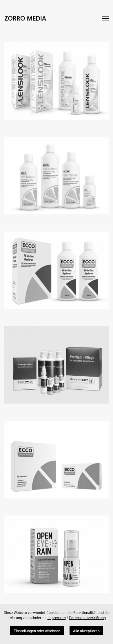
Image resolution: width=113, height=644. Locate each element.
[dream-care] (57, 363)
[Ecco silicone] (57, 458)
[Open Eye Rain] (57, 552)
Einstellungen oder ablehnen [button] (37, 631)
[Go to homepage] (26, 19)
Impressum (57, 618)
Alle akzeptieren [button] (86, 631)
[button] (105, 19)
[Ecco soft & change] (57, 269)
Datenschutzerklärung (87, 618)
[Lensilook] (57, 81)
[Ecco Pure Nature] (57, 175)
